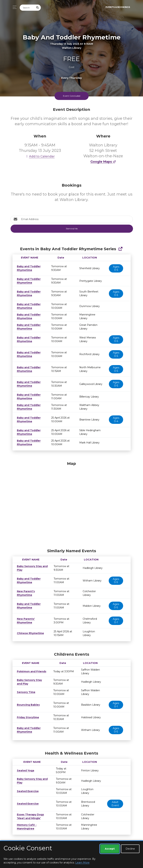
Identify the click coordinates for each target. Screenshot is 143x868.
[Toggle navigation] (14, 7)
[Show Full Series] (120, 249)
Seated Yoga (25, 771)
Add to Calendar (40, 156)
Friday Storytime (27, 717)
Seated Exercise (27, 791)
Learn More (82, 863)
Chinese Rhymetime (30, 633)
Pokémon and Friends (31, 671)
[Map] (72, 504)
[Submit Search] (37, 8)
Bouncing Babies (27, 705)
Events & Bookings (118, 7)
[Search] (27, 8)
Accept (110, 849)
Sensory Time (25, 692)
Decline (130, 849)
